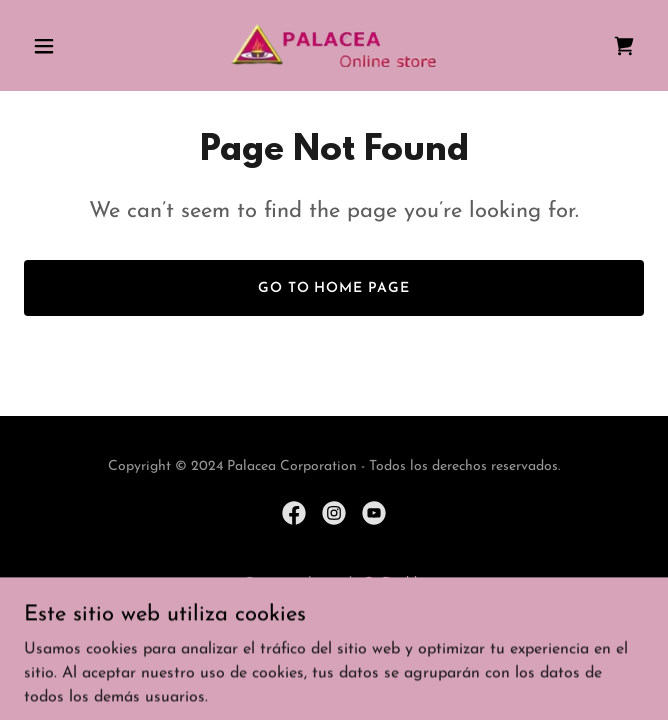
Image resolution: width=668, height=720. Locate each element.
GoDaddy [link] (393, 583)
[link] (334, 45)
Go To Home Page (334, 288)
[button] (70, 46)
